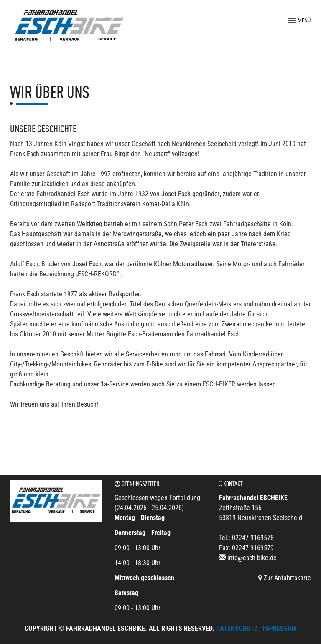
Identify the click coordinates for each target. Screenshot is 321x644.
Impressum (279, 628)
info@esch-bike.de (252, 558)
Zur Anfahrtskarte (285, 578)
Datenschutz (237, 628)
